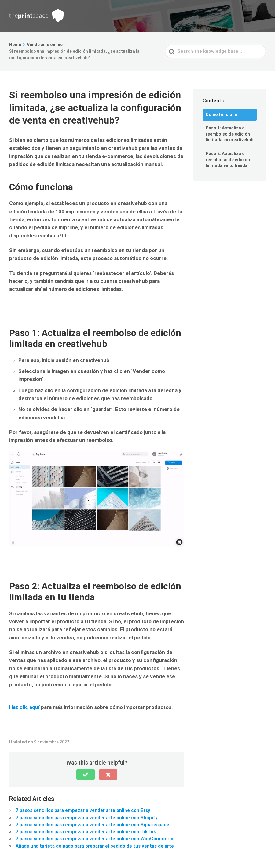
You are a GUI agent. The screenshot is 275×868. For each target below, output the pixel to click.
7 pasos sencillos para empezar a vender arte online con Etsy (83, 810)
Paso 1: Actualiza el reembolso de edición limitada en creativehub (229, 134)
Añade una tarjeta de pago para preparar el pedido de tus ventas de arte (95, 846)
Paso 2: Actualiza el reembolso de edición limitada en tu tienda (228, 159)
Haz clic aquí (24, 707)
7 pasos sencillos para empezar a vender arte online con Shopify (87, 818)
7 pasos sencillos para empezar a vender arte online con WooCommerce (95, 839)
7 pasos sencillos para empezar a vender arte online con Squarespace (92, 825)
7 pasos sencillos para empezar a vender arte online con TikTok (86, 832)
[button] (86, 775)
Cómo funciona (221, 114)
